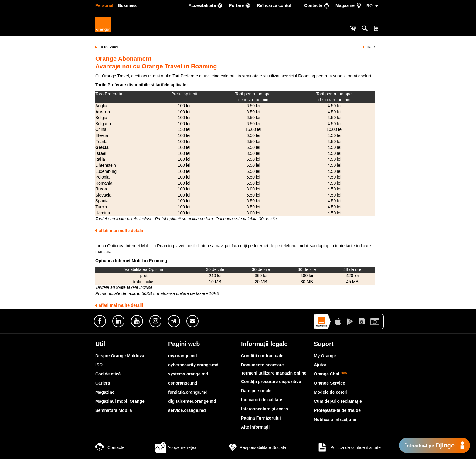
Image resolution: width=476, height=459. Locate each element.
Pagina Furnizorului (261, 418)
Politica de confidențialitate (349, 447)
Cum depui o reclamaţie (338, 401)
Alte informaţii (255, 427)
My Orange (325, 356)
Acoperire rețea (176, 447)
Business (127, 5)
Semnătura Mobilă (114, 410)
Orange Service (330, 383)
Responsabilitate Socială (257, 447)
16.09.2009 (109, 47)
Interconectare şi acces (265, 409)
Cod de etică (108, 374)
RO (370, 6)
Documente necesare (262, 365)
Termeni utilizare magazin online (274, 373)
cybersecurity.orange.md (193, 365)
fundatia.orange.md (188, 392)
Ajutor (320, 365)
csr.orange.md (183, 383)
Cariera (103, 383)
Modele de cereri (331, 392)
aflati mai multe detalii (121, 231)
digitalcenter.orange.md (192, 401)
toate (369, 47)
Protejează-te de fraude (337, 410)
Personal (104, 5)
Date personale (256, 391)
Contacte (110, 447)
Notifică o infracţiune (335, 420)
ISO (99, 365)
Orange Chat (331, 374)
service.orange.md (187, 410)
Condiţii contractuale (262, 356)
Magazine (105, 392)
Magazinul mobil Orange (120, 401)
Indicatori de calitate (262, 400)
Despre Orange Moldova (120, 356)
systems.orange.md (188, 374)
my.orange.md (183, 356)
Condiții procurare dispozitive (271, 382)
